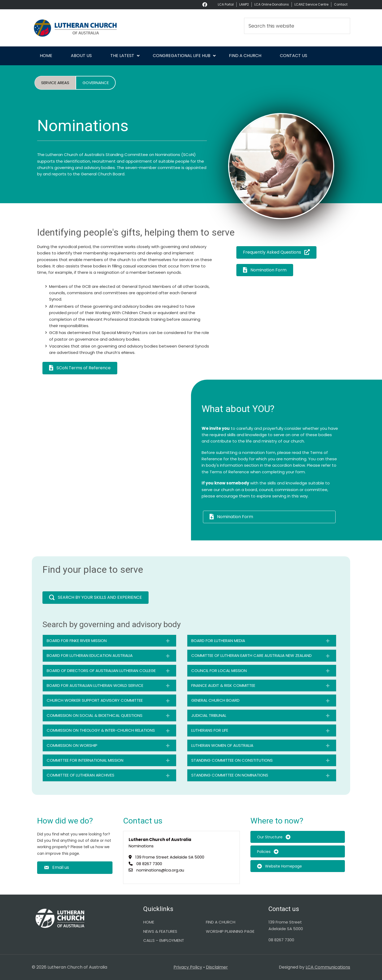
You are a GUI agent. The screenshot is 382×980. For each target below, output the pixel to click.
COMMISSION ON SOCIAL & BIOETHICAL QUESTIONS (95, 715)
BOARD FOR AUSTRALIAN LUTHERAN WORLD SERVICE (95, 685)
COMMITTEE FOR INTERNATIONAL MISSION (85, 760)
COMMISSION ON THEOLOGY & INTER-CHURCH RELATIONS (101, 730)
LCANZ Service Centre (311, 4)
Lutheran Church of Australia (80, 28)
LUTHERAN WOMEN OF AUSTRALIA (222, 745)
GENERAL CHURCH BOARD (215, 700)
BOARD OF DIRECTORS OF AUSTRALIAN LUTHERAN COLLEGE (101, 671)
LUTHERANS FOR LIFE (210, 730)
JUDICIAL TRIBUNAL (209, 715)
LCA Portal (226, 4)
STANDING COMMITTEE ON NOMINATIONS (230, 775)
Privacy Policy (188, 967)
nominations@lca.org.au (160, 870)
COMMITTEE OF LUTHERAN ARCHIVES (81, 775)
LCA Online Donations (272, 4)
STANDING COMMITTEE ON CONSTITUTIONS (232, 760)
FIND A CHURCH (221, 922)
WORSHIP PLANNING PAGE (230, 931)
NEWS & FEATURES (160, 931)
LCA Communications (328, 967)
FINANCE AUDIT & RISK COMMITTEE (223, 685)
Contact (341, 4)
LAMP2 (244, 4)
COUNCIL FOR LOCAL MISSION (219, 671)
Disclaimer (217, 967)
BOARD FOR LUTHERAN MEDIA (218, 641)
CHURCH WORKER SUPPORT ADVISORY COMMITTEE (95, 700)
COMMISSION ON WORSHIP (72, 745)
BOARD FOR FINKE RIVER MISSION (77, 641)
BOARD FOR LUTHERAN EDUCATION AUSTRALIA (90, 655)
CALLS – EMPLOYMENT (164, 940)
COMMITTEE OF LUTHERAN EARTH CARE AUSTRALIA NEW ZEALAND (251, 655)
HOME (149, 922)
